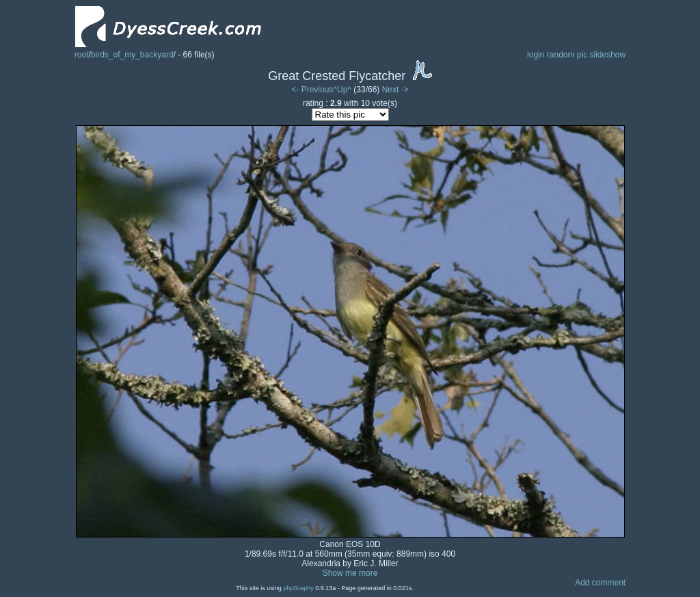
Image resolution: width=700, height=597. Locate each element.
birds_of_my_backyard (132, 55)
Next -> (395, 90)
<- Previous (312, 90)
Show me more (350, 573)
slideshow (608, 55)
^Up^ (342, 90)
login (536, 55)
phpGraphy (298, 588)
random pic (567, 55)
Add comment (600, 583)
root (82, 55)
